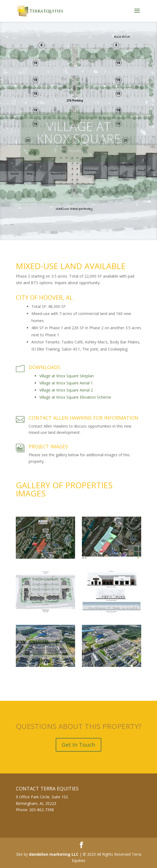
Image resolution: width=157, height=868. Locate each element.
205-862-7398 (42, 810)
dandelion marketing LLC (54, 854)
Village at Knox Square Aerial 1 (66, 383)
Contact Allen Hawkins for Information (84, 418)
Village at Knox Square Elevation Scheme (75, 397)
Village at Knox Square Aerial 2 (66, 390)
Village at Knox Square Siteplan (66, 376)
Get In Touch (78, 745)
